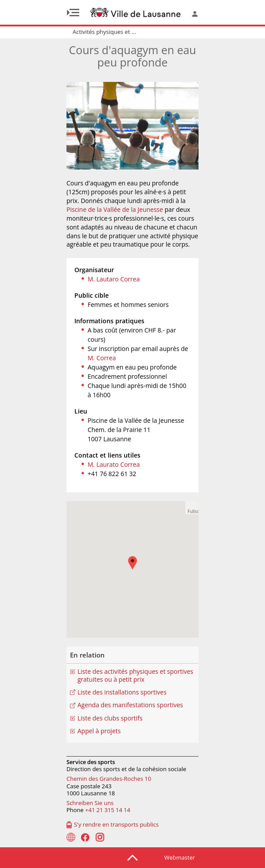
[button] (192, 508)
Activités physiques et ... (104, 32)
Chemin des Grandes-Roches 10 (109, 779)
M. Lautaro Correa (114, 279)
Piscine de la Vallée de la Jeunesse (115, 209)
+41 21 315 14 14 (108, 810)
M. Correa (102, 358)
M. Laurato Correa (114, 464)
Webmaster (180, 857)
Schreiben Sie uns (90, 803)
